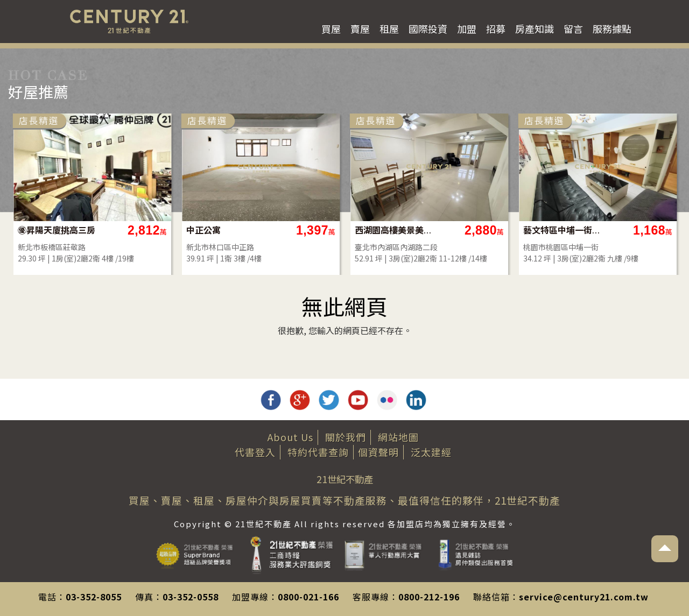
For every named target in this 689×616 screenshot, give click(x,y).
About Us (290, 437)
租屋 (389, 29)
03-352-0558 (191, 597)
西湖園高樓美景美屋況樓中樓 (394, 230)
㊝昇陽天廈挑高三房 (57, 230)
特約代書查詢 (318, 452)
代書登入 (255, 452)
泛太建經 (431, 452)
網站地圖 (398, 437)
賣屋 (360, 29)
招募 (496, 29)
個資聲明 (378, 452)
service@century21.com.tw (584, 597)
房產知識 (535, 29)
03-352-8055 (94, 597)
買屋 (331, 29)
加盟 (467, 29)
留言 (573, 29)
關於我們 (346, 437)
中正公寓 (203, 230)
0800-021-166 (308, 597)
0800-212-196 (429, 597)
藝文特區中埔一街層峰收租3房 (562, 230)
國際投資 (428, 29)
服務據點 (612, 29)
